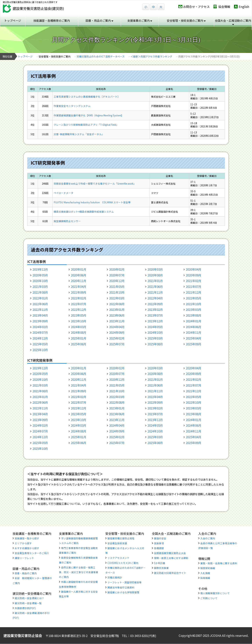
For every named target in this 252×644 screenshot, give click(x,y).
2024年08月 (79, 332)
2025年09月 (194, 344)
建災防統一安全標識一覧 (28, 603)
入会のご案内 (208, 538)
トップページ (13, 21)
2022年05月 (194, 298)
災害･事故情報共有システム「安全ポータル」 (79, 134)
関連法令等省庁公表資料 (121, 587)
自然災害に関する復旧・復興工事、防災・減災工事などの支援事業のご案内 (79, 572)
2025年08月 (155, 344)
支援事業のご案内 (140, 21)
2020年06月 (79, 275)
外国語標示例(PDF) (25, 608)
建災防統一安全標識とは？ (29, 598)
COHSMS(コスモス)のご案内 (123, 563)
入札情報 (205, 573)
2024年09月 (117, 332)
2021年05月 (117, 287)
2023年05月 (79, 315)
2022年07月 (79, 304)
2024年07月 (40, 332)
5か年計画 (160, 563)
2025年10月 (40, 350)
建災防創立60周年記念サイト (170, 573)
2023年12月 (155, 321)
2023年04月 (40, 315)
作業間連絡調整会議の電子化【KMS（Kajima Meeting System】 (89, 115)
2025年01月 (79, 338)
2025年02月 (117, 338)
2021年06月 (155, 287)
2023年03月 (194, 309)
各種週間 (159, 548)
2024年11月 (194, 332)
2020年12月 (117, 281)
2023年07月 (155, 315)
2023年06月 (117, 315)
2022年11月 (40, 309)
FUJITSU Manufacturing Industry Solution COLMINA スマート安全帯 (92, 202)
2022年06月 (40, 304)
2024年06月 (194, 327)
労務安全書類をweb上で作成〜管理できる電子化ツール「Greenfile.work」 (95, 184)
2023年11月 (117, 321)
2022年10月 (194, 304)
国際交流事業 (161, 568)
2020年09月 (194, 275)
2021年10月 (117, 292)
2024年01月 (194, 321)
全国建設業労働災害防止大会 (170, 553)
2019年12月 (40, 269)
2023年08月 (194, 315)
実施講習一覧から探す (27, 538)
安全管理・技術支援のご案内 (186, 21)
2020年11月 (79, 281)
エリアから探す (23, 543)
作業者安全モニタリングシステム (72, 106)
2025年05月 (40, 344)
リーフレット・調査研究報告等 (125, 582)
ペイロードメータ (64, 193)
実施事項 (159, 543)
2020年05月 (40, 275)
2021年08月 (40, 292)
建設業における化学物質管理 (123, 592)
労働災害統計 (115, 577)
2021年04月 (79, 287)
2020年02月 (117, 269)
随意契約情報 (208, 568)
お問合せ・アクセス (196, 7)
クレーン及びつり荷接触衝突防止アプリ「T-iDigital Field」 (86, 125)
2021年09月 (79, 292)
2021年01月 (155, 281)
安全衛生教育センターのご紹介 (32, 553)
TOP (234, 629)
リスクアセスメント (118, 558)
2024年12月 (40, 338)
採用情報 (205, 578)
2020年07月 (117, 275)
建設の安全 (160, 538)
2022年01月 (40, 298)
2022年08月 (117, 304)
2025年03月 (155, 338)
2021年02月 (194, 281)
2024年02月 (40, 327)
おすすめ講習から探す (27, 548)
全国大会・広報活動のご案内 (233, 22)
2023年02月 (155, 309)
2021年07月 (194, 287)
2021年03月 (40, 287)
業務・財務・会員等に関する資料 (219, 563)
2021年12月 (194, 292)
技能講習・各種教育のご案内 (52, 21)
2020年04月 (194, 269)
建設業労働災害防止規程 (121, 538)
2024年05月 (155, 327)
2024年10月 (155, 332)
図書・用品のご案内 (99, 21)
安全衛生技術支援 (117, 543)
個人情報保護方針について (215, 593)
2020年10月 (40, 281)
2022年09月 (155, 304)
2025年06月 (79, 344)
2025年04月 (194, 338)
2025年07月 (117, 344)
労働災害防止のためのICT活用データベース (101, 56)
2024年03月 (79, 327)
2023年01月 (117, 309)
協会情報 (224, 7)
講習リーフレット (24, 558)
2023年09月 (40, 321)
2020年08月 (155, 275)
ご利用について (209, 598)
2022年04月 (155, 298)
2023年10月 (79, 321)
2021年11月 (155, 292)
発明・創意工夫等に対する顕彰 (171, 558)
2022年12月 (79, 309)
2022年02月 (79, 298)
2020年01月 (79, 269)
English (244, 7)
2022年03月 (117, 298)
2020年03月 (155, 269)
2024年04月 (117, 327)
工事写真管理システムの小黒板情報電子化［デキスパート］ (87, 97)
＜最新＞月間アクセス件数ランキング (151, 56)
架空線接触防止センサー (67, 221)
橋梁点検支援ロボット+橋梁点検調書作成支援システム (84, 212)
